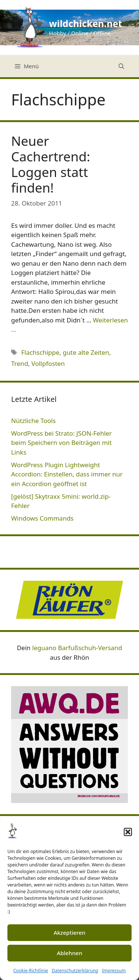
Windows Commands (42, 518)
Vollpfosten (48, 363)
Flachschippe (40, 352)
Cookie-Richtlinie (31, 971)
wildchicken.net (85, 23)
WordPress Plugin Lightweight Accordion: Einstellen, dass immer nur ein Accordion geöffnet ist (67, 474)
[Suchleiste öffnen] (121, 66)
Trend (20, 363)
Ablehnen (69, 953)
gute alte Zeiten (86, 352)
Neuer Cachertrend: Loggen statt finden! (51, 164)
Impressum (114, 971)
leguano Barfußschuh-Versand (77, 648)
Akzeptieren (70, 933)
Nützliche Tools (33, 421)
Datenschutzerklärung (75, 971)
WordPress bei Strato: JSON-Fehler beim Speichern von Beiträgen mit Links (62, 443)
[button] (128, 832)
